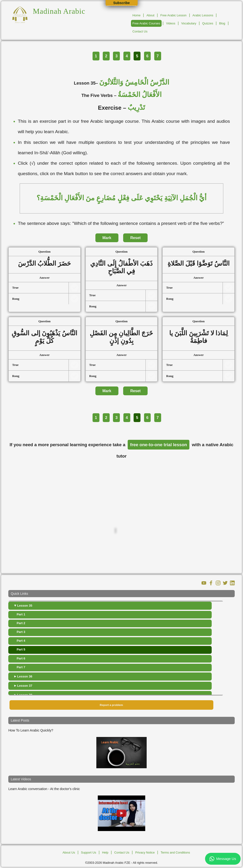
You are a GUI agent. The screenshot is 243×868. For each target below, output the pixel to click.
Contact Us (140, 31)
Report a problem (111, 705)
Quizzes (208, 23)
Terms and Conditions (175, 852)
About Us (69, 852)
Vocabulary (189, 23)
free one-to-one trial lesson (159, 445)
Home (136, 15)
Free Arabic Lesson (173, 15)
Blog (222, 23)
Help (105, 852)
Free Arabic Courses (146, 23)
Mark (107, 238)
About (150, 15)
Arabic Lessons (203, 15)
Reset (136, 238)
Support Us (89, 852)
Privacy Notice (145, 852)
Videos (171, 23)
